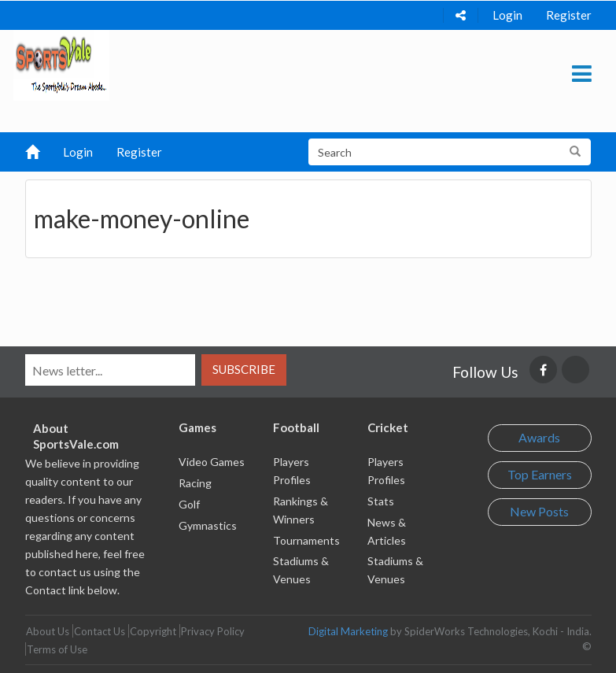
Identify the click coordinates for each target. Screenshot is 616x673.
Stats (381, 501)
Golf (189, 504)
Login (507, 15)
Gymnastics (208, 525)
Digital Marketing (348, 631)
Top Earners (540, 474)
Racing (195, 483)
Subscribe (244, 369)
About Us (48, 631)
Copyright (153, 631)
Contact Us (100, 631)
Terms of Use (57, 649)
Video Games (212, 462)
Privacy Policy (213, 631)
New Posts (539, 511)
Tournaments (306, 540)
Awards (539, 437)
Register (569, 15)
